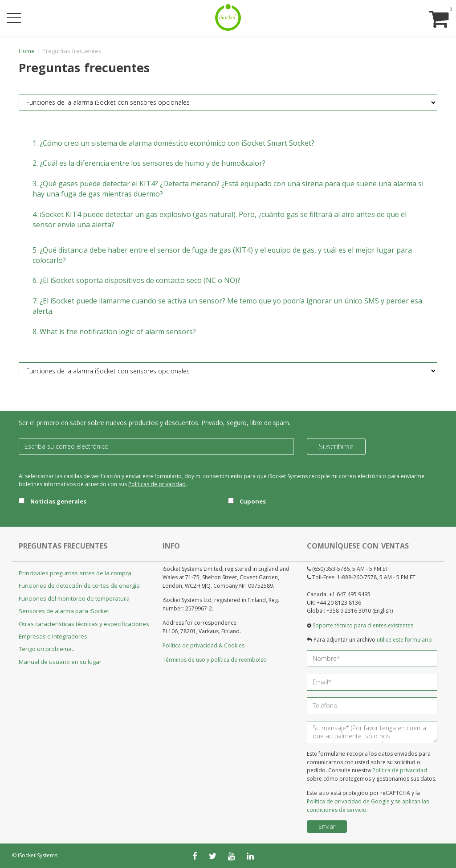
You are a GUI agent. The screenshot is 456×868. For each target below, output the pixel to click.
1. (173, 143)
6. (136, 280)
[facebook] (195, 856)
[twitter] (213, 856)
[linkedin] (250, 856)
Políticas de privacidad (157, 484)
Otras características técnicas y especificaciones (84, 624)
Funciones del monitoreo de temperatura (74, 598)
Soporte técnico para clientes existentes (363, 625)
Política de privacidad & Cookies (204, 645)
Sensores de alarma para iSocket (64, 611)
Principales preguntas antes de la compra (75, 573)
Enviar (327, 826)
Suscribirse (336, 446)
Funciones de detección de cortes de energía (79, 585)
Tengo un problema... (47, 649)
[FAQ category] (228, 102)
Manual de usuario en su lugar (60, 662)
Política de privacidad (400, 770)
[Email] (156, 446)
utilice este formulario (404, 640)
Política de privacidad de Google (348, 801)
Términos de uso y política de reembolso (215, 660)
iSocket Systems (38, 855)
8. (114, 332)
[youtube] (232, 856)
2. (149, 163)
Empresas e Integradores (53, 636)
